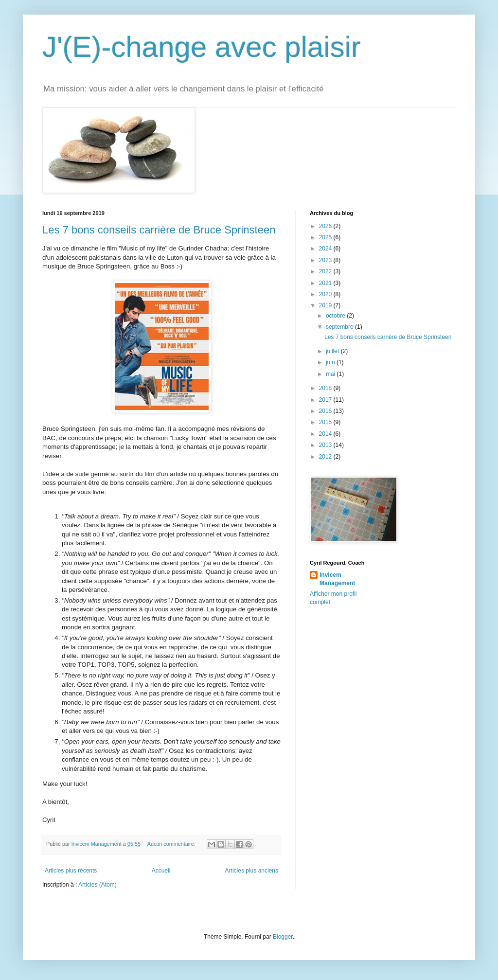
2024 (326, 249)
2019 (326, 305)
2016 (326, 411)
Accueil (161, 871)
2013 (326, 445)
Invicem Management (337, 579)
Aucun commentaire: (172, 844)
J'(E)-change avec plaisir (202, 47)
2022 (326, 271)
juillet (333, 351)
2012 (326, 457)
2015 (326, 422)
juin (331, 362)
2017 (326, 400)
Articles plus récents (71, 871)
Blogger (283, 937)
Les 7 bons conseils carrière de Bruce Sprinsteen (159, 230)
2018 (326, 388)
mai (331, 374)
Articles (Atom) (98, 885)
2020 (326, 294)
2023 (326, 260)
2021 (326, 283)
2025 (326, 237)
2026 (326, 226)
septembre (340, 327)
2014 (326, 434)
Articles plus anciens (252, 871)
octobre (336, 316)
